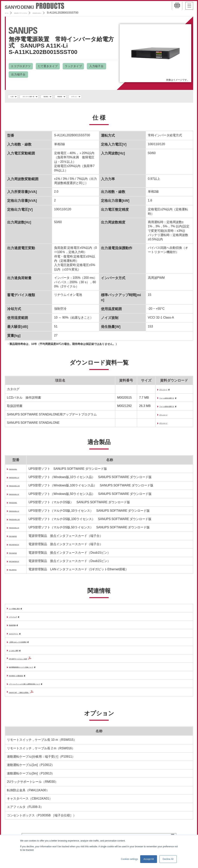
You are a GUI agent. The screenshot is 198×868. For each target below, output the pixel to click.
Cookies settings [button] (129, 859)
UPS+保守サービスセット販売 (30, 663)
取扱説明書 (17, 629)
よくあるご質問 (20, 655)
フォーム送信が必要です (166, 400)
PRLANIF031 (18, 572)
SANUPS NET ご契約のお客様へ (33, 698)
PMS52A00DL (19, 471)
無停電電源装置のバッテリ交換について (37, 672)
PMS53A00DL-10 (21, 513)
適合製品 (73, 97)
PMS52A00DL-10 (21, 480)
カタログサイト (20, 637)
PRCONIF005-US (21, 547)
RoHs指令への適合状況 (25, 681)
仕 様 (15, 97)
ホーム (9, 13)
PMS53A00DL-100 (22, 521)
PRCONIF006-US (21, 563)
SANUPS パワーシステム (34, 13)
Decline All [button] (168, 859)
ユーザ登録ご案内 (21, 611)
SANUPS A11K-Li (66, 13)
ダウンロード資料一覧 (43, 97)
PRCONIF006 (18, 555)
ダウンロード (158, 391)
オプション (118, 97)
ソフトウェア (18, 620)
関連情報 (94, 97)
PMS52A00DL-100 (22, 488)
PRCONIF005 (18, 538)
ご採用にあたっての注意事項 (29, 646)
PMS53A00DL (19, 505)
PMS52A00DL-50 (21, 496)
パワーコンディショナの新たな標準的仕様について (44, 690)
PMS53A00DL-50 (21, 530)
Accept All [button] (149, 859)
